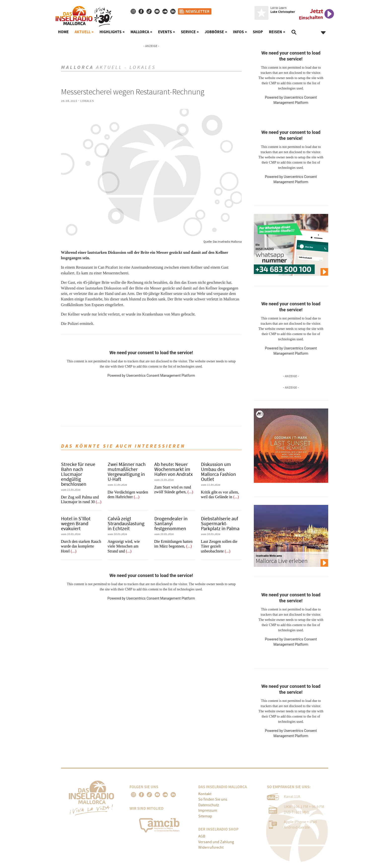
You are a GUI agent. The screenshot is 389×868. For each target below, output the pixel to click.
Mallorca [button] (140, 32)
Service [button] (188, 32)
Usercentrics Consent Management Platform (161, 376)
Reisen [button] (276, 32)
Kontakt (205, 794)
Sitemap (205, 816)
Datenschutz (209, 805)
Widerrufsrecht (211, 847)
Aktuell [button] (83, 32)
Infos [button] (238, 32)
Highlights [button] (111, 32)
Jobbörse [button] (214, 32)
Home (63, 32)
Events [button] (165, 32)
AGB (202, 836)
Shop (258, 32)
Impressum (208, 810)
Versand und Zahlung (216, 842)
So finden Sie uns (213, 799)
